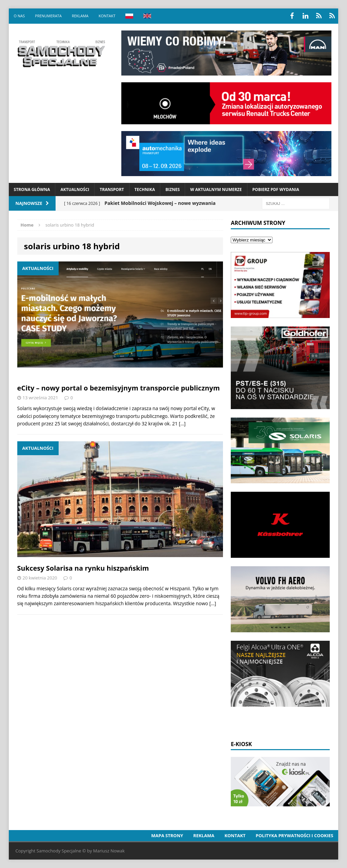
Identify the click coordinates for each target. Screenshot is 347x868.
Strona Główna (32, 189)
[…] (182, 424)
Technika (145, 189)
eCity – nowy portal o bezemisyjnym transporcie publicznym (119, 388)
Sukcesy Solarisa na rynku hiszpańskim (83, 568)
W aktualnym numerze (216, 189)
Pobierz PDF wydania (276, 189)
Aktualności (75, 189)
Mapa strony (167, 835)
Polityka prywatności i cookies (295, 835)
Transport (112, 189)
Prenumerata (48, 16)
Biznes (172, 189)
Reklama (80, 16)
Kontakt (107, 16)
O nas (19, 16)
